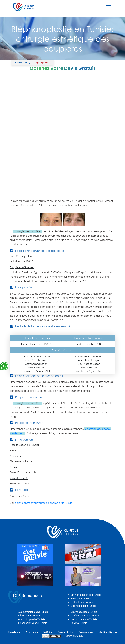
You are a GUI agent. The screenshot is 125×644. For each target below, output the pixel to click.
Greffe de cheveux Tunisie (85, 616)
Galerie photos (65, 632)
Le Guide (48, 632)
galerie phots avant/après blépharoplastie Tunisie (44, 503)
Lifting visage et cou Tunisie (86, 595)
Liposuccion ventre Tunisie (33, 623)
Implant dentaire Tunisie (84, 619)
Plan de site (14, 632)
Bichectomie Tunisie (82, 602)
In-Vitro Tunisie (79, 623)
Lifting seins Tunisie (29, 616)
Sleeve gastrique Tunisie (84, 612)
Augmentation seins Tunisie (33, 612)
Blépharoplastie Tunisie (84, 606)
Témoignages (86, 632)
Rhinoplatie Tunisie (81, 599)
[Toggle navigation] (108, 7)
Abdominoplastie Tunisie (32, 619)
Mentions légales (108, 632)
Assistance (32, 632)
